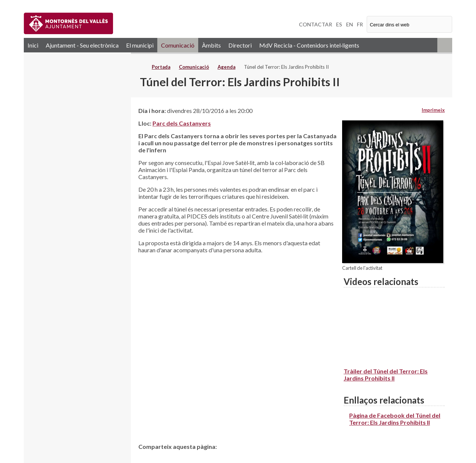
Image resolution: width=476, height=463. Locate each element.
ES (339, 24)
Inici (33, 45)
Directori (240, 45)
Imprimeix (433, 110)
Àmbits (211, 45)
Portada (161, 67)
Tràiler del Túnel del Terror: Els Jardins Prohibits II (386, 375)
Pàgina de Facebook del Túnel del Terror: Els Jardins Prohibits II (395, 419)
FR (360, 24)
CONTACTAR (316, 24)
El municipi (140, 45)
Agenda (226, 67)
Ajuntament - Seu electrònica (82, 45)
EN (350, 24)
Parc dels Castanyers (182, 123)
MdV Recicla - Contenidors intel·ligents (309, 45)
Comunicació (178, 45)
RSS (445, 45)
